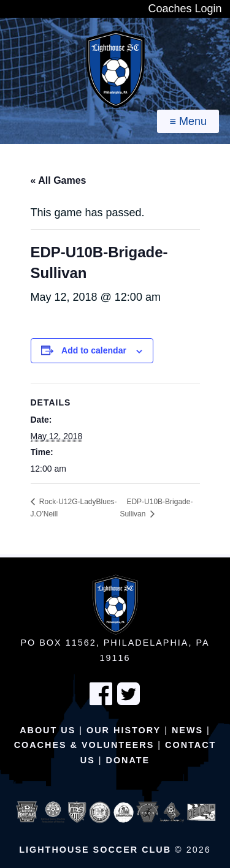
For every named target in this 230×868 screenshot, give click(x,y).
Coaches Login (185, 9)
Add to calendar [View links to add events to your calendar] (94, 350)
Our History (124, 730)
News (187, 730)
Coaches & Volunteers (84, 745)
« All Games (59, 180)
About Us (48, 730)
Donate (128, 760)
